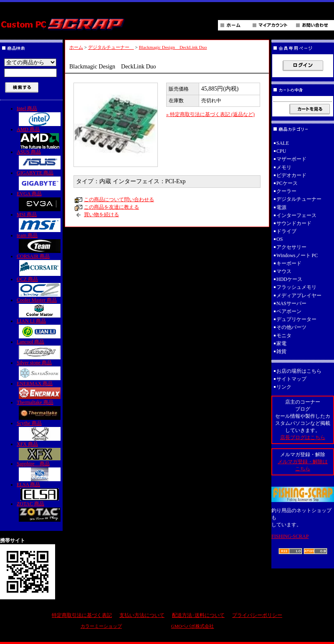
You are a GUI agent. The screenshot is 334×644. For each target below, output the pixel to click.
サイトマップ (291, 379)
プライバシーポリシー (257, 615)
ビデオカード (291, 175)
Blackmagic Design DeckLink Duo (173, 47)
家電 (281, 343)
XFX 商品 (40, 451)
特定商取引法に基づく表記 (82, 615)
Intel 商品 (40, 116)
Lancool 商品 (40, 349)
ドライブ (286, 231)
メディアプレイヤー (299, 295)
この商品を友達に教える (111, 207)
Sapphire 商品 (40, 471)
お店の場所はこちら (299, 371)
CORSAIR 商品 (40, 265)
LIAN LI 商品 (40, 328)
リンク (284, 387)
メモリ (284, 167)
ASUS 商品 (40, 159)
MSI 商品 (40, 222)
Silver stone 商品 (40, 370)
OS (280, 239)
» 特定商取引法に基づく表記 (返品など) (210, 114)
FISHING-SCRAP (290, 536)
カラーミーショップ (101, 626)
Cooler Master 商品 (40, 307)
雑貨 (281, 351)
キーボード (289, 263)
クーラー (286, 191)
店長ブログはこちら (303, 437)
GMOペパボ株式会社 (193, 626)
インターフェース (296, 215)
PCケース (287, 183)
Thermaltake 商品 (40, 410)
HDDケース (289, 279)
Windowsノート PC (297, 255)
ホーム (76, 47)
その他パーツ (291, 327)
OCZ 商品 (40, 287)
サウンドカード (294, 223)
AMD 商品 (40, 138)
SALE (283, 143)
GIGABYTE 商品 (40, 180)
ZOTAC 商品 (40, 511)
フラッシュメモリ (296, 287)
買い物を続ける (101, 215)
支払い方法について (142, 615)
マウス (284, 271)
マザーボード (291, 159)
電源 (281, 207)
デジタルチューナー (111, 47)
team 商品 (40, 243)
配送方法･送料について (198, 615)
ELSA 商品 (40, 491)
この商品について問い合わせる (119, 200)
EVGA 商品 (40, 201)
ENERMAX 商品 (40, 390)
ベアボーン (289, 311)
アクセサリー (291, 247)
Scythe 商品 (40, 431)
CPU (281, 151)
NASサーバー (291, 303)
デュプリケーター (296, 319)
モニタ (284, 336)
